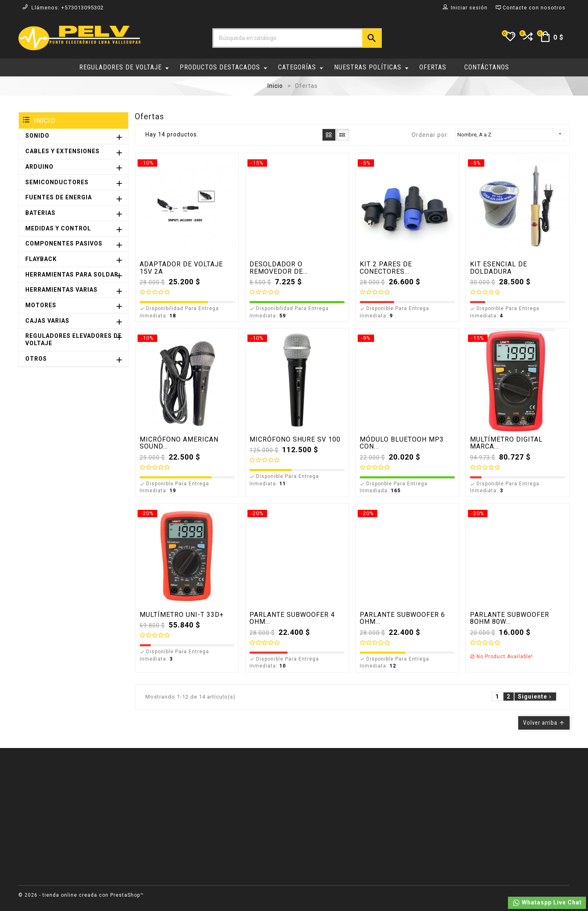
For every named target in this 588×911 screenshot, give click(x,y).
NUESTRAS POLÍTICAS (371, 67)
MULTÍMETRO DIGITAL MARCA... (506, 443)
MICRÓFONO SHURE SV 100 (295, 440)
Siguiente (535, 697)
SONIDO (37, 136)
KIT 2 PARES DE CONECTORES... (386, 268)
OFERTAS (433, 67)
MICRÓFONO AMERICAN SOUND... (179, 443)
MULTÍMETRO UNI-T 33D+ (182, 615)
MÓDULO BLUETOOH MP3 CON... (402, 443)
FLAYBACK (41, 259)
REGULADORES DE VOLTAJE (124, 67)
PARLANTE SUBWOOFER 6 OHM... (402, 618)
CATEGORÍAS (301, 67)
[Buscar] (297, 38)
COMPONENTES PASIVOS (64, 243)
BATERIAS (40, 213)
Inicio (45, 121)
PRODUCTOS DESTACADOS (223, 67)
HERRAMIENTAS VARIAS (61, 290)
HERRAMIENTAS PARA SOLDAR (72, 275)
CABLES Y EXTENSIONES (62, 151)
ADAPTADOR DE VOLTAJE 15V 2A (181, 268)
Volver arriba (544, 723)
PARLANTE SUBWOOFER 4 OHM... (292, 618)
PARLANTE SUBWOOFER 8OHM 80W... (510, 618)
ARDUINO (39, 167)
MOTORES (41, 305)
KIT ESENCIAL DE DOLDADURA (499, 268)
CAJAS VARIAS (47, 321)
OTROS (36, 359)
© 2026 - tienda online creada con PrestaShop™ (81, 895)
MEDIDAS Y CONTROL (58, 228)
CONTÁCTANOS (487, 67)
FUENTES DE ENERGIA (59, 197)
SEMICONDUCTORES (57, 182)
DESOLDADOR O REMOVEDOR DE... (279, 268)
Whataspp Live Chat (547, 903)
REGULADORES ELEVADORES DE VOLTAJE (73, 339)
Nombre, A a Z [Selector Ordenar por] (510, 134)
